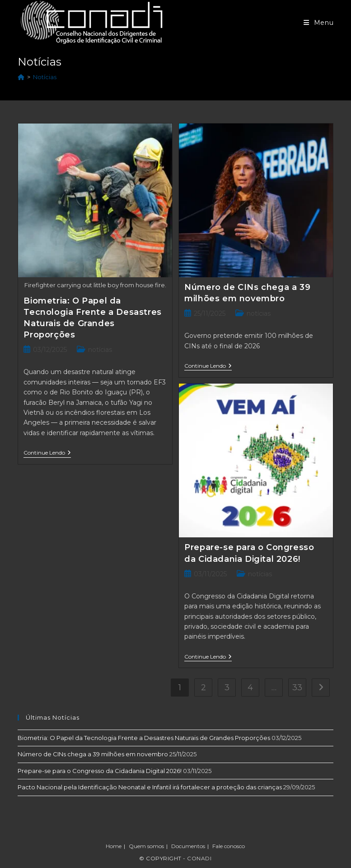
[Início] (21, 77)
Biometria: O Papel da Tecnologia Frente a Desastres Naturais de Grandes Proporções (144, 738)
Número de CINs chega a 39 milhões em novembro (93, 754)
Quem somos (146, 846)
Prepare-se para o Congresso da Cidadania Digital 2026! (100, 771)
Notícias (45, 77)
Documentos (188, 846)
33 (297, 688)
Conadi (199, 858)
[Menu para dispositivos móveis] (319, 23)
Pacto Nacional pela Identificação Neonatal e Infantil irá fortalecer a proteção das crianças (150, 787)
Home (114, 846)
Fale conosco (229, 846)
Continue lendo (47, 453)
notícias (100, 350)
